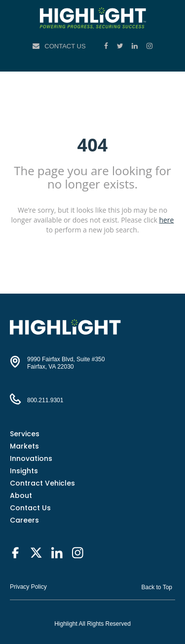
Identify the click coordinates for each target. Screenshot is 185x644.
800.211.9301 (45, 400)
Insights (24, 471)
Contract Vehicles (42, 483)
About (21, 495)
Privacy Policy (28, 587)
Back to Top (157, 587)
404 (93, 144)
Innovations (31, 458)
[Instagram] (149, 46)
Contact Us (65, 46)
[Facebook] (107, 46)
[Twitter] (121, 46)
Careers (24, 520)
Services (25, 434)
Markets (24, 446)
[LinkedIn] (136, 46)
